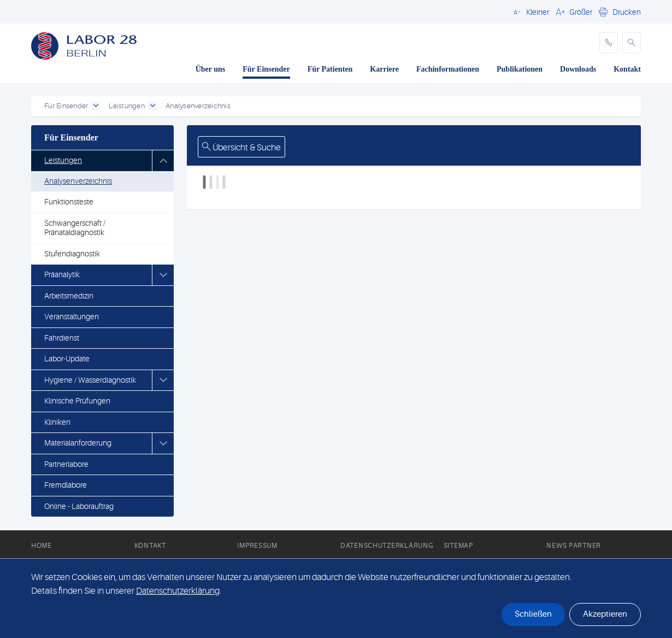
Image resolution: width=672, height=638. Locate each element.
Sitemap (458, 546)
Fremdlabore (66, 485)
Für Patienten (330, 69)
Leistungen (63, 160)
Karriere (384, 69)
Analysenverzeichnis (78, 181)
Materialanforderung (78, 443)
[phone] (609, 43)
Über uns (211, 69)
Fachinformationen (448, 69)
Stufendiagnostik (72, 254)
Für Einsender (266, 69)
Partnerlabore (66, 464)
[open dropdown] (96, 106)
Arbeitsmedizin (69, 296)
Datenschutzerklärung (387, 546)
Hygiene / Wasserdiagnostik (90, 380)
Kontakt (627, 69)
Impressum (257, 546)
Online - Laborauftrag (79, 506)
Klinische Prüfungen (77, 401)
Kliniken (57, 422)
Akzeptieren (605, 614)
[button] (530, 11)
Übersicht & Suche (241, 148)
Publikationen (520, 69)
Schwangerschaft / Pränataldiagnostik (75, 228)
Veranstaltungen (72, 317)
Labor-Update (67, 359)
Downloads (578, 69)
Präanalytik (62, 274)
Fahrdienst (62, 338)
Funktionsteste (69, 202)
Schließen (533, 614)
